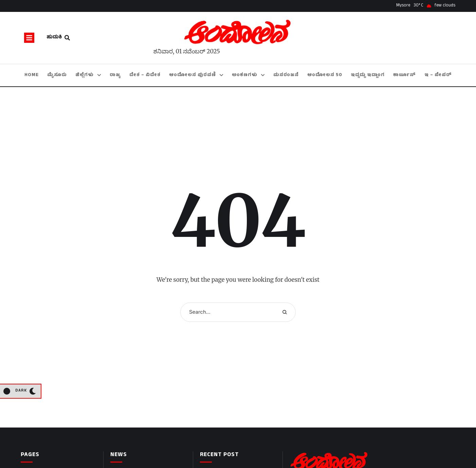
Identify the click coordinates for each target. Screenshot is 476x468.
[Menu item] (32, 75)
